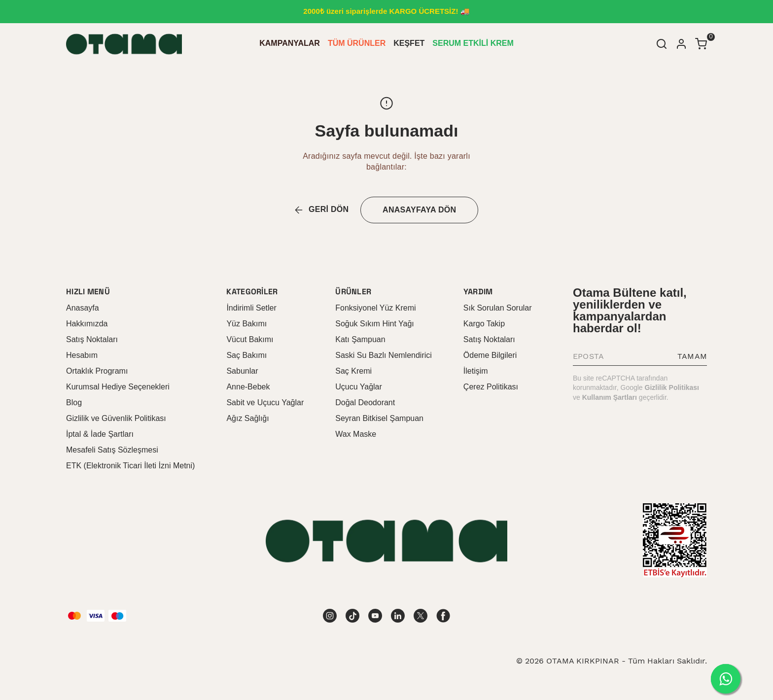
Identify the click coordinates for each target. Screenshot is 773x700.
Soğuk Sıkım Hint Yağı (374, 324)
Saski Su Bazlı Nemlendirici (384, 355)
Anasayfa (83, 308)
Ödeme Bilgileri (490, 355)
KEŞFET (409, 43)
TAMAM (692, 356)
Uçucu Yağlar (359, 387)
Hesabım (82, 355)
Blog (74, 402)
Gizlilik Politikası (672, 387)
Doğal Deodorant (365, 402)
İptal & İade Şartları (100, 434)
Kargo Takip (484, 324)
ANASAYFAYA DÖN (419, 210)
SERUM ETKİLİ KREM (473, 43)
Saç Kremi (353, 371)
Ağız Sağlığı (247, 418)
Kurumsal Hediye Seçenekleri (118, 387)
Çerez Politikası (491, 387)
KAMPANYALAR (290, 43)
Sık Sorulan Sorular (498, 308)
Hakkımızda (87, 324)
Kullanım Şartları (610, 397)
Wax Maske (356, 434)
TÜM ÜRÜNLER (357, 43)
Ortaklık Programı (97, 371)
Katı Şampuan (360, 339)
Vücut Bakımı (250, 339)
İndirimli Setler (251, 308)
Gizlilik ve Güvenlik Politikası (116, 418)
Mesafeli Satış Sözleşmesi (112, 450)
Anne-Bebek (248, 387)
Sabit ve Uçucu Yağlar (265, 402)
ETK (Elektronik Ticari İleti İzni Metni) (130, 466)
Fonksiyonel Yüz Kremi (375, 308)
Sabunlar (242, 371)
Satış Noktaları (92, 339)
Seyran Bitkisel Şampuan (379, 418)
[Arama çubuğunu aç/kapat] (662, 44)
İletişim (476, 371)
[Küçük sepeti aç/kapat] (701, 44)
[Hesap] (681, 44)
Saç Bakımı (246, 355)
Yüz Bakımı (246, 324)
